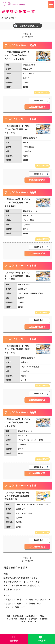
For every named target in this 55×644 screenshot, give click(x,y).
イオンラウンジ (11, 582)
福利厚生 (23, 619)
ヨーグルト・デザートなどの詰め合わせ (22, 586)
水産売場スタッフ (29, 578)
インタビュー (41, 616)
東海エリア (45, 600)
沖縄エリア (20, 607)
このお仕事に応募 (37, 107)
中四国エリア (35, 604)
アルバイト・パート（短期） (22, 45)
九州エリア (9, 607)
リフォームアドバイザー (31, 582)
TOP (9, 616)
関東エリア (34, 600)
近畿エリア (22, 604)
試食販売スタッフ (12, 578)
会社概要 (43, 619)
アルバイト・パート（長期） (22, 119)
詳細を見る (39, 100)
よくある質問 (12, 619)
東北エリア (22, 600)
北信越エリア (10, 604)
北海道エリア (10, 600)
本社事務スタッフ (12, 590)
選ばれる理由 (18, 616)
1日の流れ (30, 616)
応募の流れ (33, 619)
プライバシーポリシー (28, 622)
